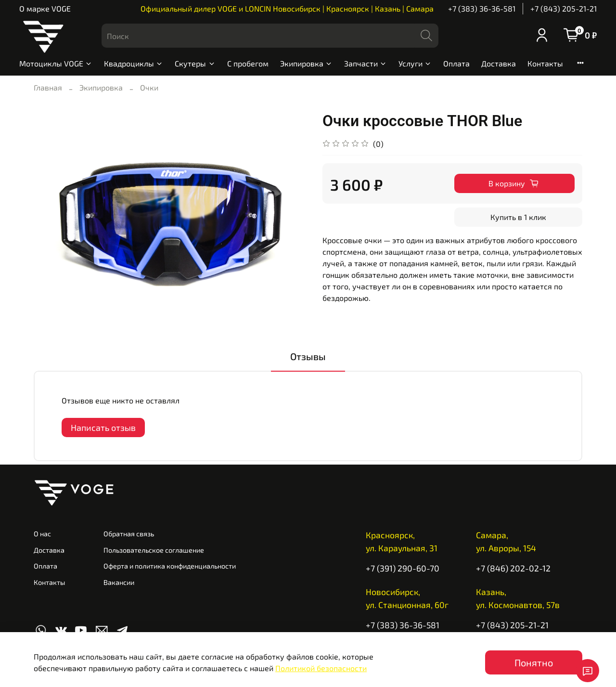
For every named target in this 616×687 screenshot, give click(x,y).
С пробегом (248, 63)
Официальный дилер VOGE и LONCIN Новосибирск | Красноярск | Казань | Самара (287, 8)
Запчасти (366, 63)
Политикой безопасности (321, 668)
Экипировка (306, 63)
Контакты (545, 63)
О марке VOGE (45, 8)
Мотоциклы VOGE (56, 63)
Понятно (534, 662)
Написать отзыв (103, 428)
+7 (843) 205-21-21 (564, 8)
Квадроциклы (134, 63)
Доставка (499, 63)
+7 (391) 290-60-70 (403, 568)
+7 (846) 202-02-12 (513, 568)
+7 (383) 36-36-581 (482, 8)
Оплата (456, 63)
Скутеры (195, 63)
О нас (42, 534)
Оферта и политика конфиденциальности (170, 566)
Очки (149, 87)
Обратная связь (129, 534)
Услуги (415, 63)
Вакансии (119, 582)
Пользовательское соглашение (154, 550)
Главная (48, 87)
